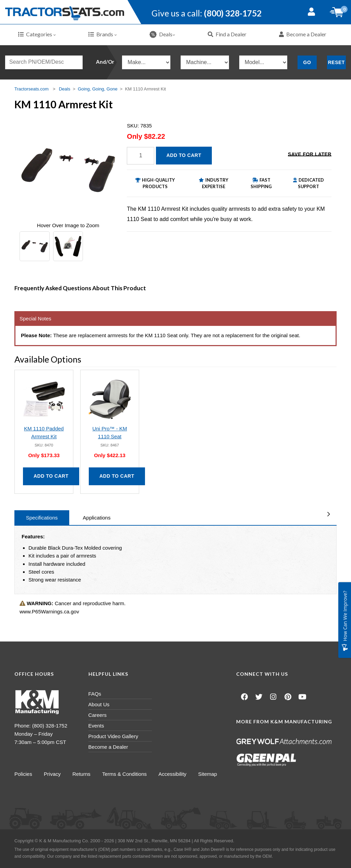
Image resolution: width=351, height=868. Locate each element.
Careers (98, 715)
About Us (99, 704)
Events (96, 726)
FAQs (95, 694)
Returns (82, 774)
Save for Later (310, 155)
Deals (162, 34)
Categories (37, 34)
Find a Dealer (227, 34)
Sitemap (209, 774)
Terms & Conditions (125, 774)
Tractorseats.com (32, 89)
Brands (103, 34)
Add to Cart (184, 155)
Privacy (53, 774)
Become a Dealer (303, 34)
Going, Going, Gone (98, 89)
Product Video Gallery (113, 736)
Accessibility (174, 774)
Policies (23, 774)
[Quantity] (141, 156)
